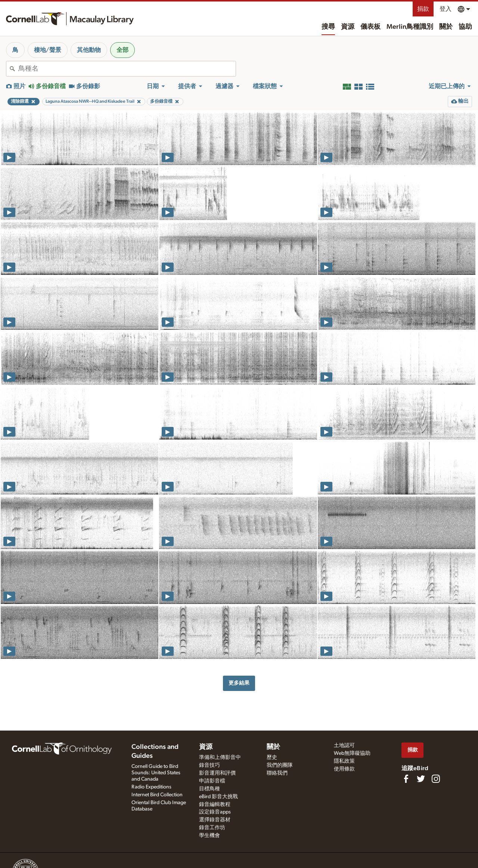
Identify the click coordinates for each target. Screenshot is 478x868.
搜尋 (328, 27)
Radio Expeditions (151, 787)
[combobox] (127, 69)
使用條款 (344, 769)
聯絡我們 (277, 773)
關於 (446, 27)
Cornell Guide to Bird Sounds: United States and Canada (156, 773)
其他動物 (89, 50)
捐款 (423, 9)
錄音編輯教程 (215, 805)
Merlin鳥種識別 (410, 27)
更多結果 (239, 683)
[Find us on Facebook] (406, 779)
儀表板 (370, 27)
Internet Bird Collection (157, 795)
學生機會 (209, 836)
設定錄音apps (215, 812)
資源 (348, 27)
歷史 (272, 757)
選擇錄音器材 (215, 820)
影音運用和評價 (217, 773)
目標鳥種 (209, 789)
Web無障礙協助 (352, 753)
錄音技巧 (209, 765)
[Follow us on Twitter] (421, 779)
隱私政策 (344, 761)
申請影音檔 (212, 781)
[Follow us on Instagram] (436, 779)
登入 (446, 9)
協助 (465, 27)
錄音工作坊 (212, 828)
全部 (122, 50)
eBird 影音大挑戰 (218, 797)
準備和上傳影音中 (220, 757)
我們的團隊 (280, 765)
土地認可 (344, 745)
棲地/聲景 (48, 50)
